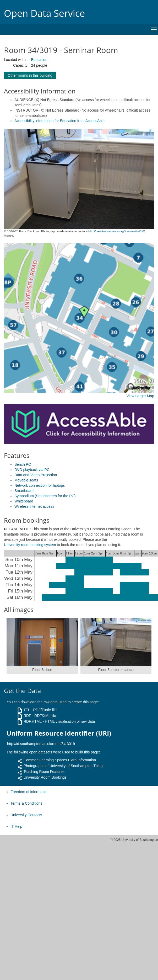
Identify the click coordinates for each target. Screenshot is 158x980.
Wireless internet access (34, 506)
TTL (27, 710)
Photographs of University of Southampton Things (64, 766)
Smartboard (24, 491)
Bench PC (23, 464)
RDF (27, 716)
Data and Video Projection (36, 475)
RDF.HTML (33, 721)
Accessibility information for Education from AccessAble (59, 121)
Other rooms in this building (30, 75)
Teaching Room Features (44, 772)
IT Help (16, 826)
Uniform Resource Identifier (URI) (59, 733)
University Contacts (26, 815)
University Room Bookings (45, 777)
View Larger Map (140, 396)
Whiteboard (24, 501)
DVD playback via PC (32, 470)
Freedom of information (29, 792)
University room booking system (30, 545)
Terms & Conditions (26, 803)
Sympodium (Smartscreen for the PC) (45, 496)
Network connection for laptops (40, 485)
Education (39, 60)
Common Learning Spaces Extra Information (60, 760)
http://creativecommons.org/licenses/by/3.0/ (116, 231)
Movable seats (26, 480)
